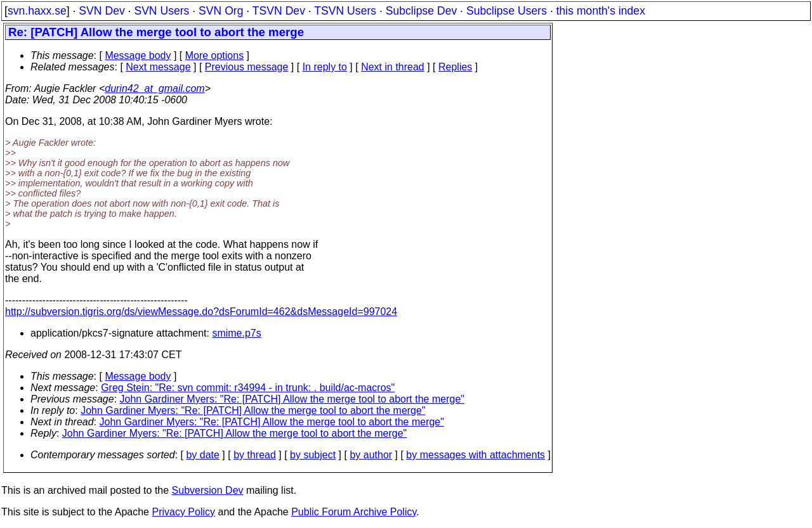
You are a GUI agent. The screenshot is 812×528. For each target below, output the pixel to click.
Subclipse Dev (421, 11)
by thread (255, 455)
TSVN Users (345, 11)
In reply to (325, 67)
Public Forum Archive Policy (354, 512)
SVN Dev (101, 11)
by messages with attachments (475, 455)
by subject (313, 455)
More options (215, 55)
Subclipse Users (507, 11)
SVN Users (161, 11)
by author (371, 455)
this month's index (601, 11)
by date (202, 455)
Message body (138, 55)
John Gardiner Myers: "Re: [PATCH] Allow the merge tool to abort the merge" (292, 399)
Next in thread (393, 67)
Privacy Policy (183, 512)
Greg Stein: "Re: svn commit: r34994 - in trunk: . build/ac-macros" (248, 388)
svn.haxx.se (37, 11)
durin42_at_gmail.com (154, 88)
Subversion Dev (208, 490)
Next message (158, 67)
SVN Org (221, 11)
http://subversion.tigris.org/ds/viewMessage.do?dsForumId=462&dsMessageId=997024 (201, 312)
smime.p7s (236, 333)
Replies (455, 67)
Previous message (247, 67)
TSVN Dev (279, 11)
